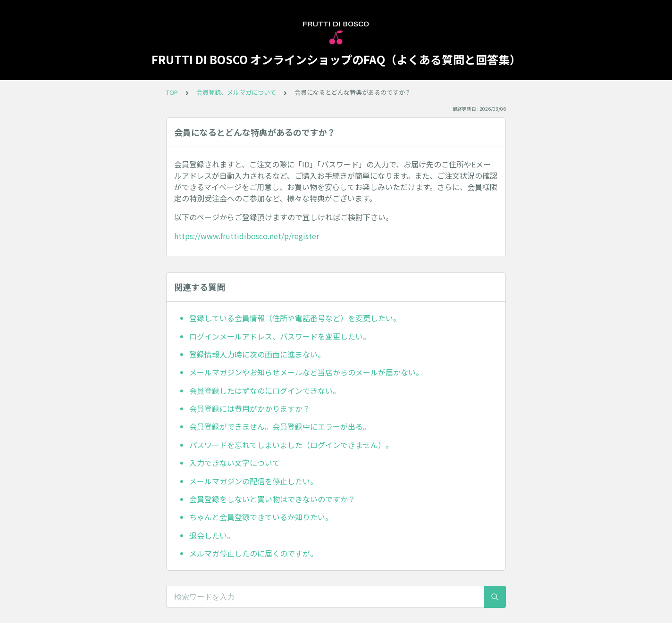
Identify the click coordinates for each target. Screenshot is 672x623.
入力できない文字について (235, 463)
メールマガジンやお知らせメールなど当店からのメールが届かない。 (306, 372)
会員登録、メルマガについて (236, 92)
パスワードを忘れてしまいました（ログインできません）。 (291, 445)
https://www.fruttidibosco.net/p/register (247, 236)
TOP (172, 92)
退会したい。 (212, 535)
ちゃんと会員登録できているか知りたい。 (261, 517)
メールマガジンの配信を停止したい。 (253, 481)
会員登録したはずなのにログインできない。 (265, 390)
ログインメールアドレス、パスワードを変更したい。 (280, 336)
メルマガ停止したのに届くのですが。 (253, 553)
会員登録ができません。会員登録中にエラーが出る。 (280, 426)
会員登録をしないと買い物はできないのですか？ (272, 499)
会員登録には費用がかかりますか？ (250, 408)
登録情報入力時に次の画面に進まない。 (257, 354)
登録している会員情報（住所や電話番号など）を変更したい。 (295, 318)
